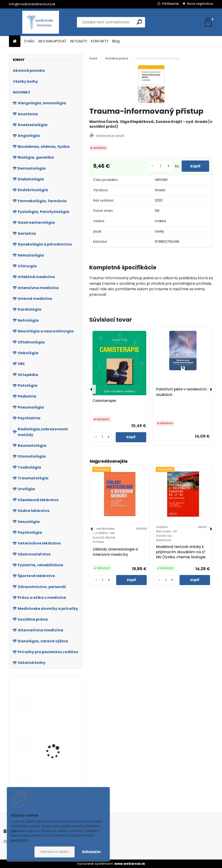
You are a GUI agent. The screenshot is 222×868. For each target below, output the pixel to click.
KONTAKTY (100, 41)
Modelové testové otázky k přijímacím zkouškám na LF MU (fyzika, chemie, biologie (181, 552)
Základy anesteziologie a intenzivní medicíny (115, 552)
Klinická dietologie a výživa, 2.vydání (55, 709)
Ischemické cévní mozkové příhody (53, 783)
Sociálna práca (117, 58)
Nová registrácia (200, 4)
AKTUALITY (79, 41)
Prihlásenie (171, 4)
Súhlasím (91, 852)
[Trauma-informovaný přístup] (151, 84)
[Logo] (41, 22)
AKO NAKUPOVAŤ (52, 41)
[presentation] (91, 389)
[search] (139, 22)
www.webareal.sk (130, 864)
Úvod (93, 58)
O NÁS (29, 41)
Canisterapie (104, 401)
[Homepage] (15, 41)
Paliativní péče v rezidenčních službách (183, 392)
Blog (116, 41)
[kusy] (160, 166)
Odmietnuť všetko (55, 852)
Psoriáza (46, 741)
